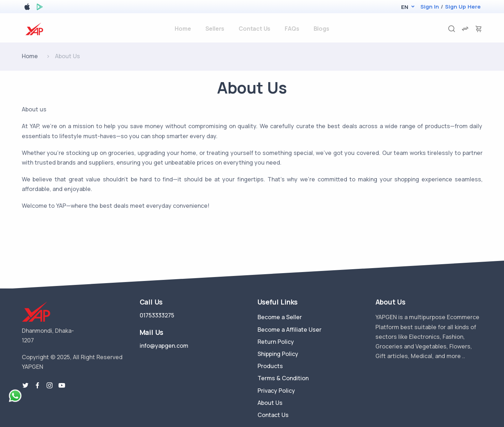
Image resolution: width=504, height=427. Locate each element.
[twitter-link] (25, 386)
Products (270, 366)
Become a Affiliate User (290, 330)
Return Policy (276, 342)
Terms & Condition (283, 378)
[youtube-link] (62, 386)
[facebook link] (38, 386)
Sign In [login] (430, 7)
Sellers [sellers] (215, 29)
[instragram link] (50, 386)
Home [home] (183, 29)
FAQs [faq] (292, 29)
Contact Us (273, 415)
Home (30, 56)
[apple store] (27, 8)
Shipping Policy (278, 354)
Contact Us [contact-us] (255, 29)
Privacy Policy (276, 391)
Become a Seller (280, 317)
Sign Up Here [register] (463, 7)
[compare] (465, 29)
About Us (270, 403)
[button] (405, 7)
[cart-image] (479, 29)
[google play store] (40, 8)
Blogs (321, 29)
